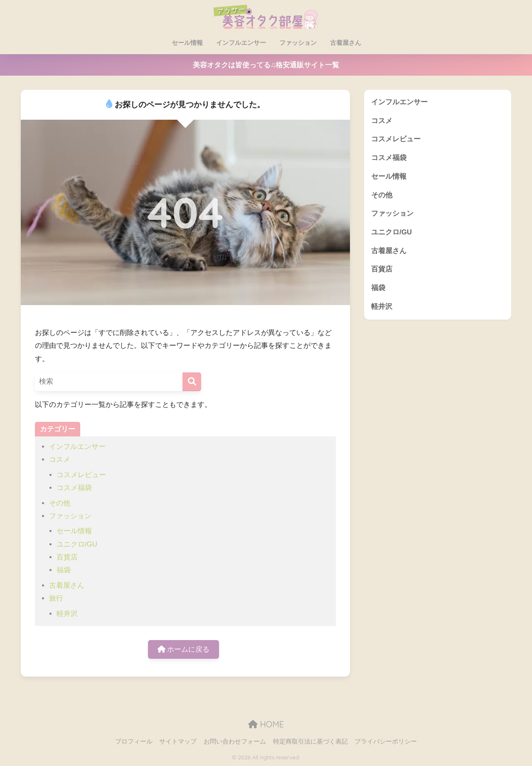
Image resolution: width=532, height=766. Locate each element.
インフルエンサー (241, 43)
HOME (266, 724)
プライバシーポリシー (386, 741)
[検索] (192, 382)
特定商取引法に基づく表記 (310, 741)
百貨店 (67, 557)
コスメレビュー (81, 475)
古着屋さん (345, 43)
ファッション (298, 43)
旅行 (56, 598)
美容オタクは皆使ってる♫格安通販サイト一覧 (266, 65)
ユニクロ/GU (77, 544)
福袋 (64, 570)
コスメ (60, 459)
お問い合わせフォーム (235, 741)
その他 (60, 503)
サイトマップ (178, 741)
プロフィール (134, 741)
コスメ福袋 (74, 488)
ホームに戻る (184, 649)
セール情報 (187, 43)
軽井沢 (67, 614)
